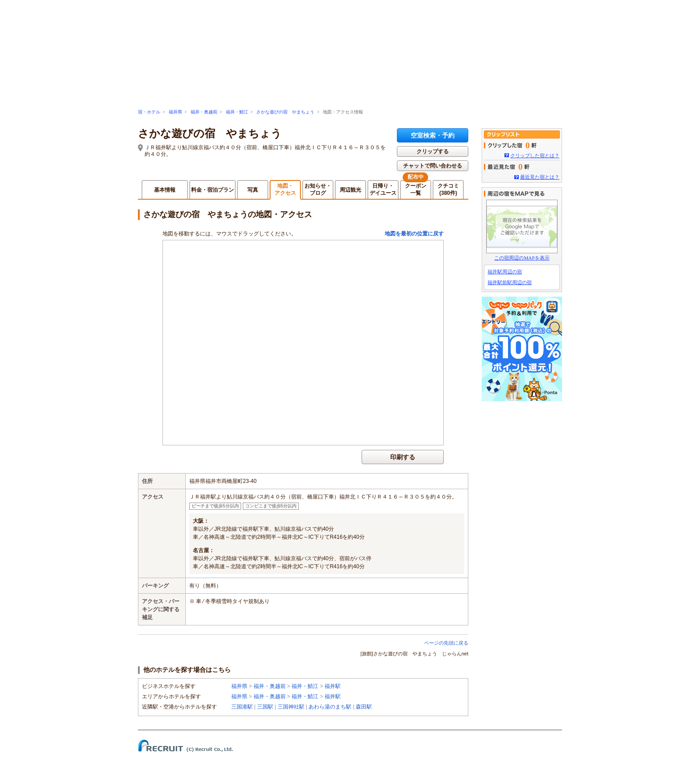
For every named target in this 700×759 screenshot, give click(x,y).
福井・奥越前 (204, 112)
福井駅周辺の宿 (505, 272)
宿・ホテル (149, 112)
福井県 (175, 112)
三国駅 (265, 707)
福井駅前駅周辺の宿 (510, 282)
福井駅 (333, 686)
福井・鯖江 (237, 112)
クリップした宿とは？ (535, 155)
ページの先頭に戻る (446, 643)
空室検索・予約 (433, 135)
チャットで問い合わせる (433, 166)
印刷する (403, 457)
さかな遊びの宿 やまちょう (285, 112)
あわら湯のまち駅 (330, 707)
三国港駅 (242, 707)
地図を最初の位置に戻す (414, 234)
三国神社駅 (291, 707)
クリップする (433, 151)
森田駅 (364, 707)
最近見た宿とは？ (540, 177)
